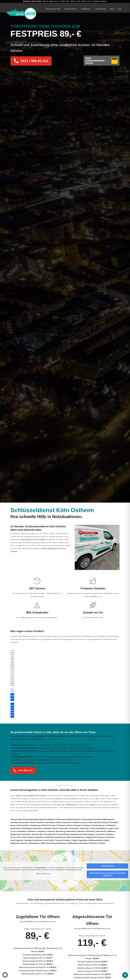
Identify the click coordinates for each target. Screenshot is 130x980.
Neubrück (27, 834)
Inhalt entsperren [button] (12, 697)
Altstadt (14, 819)
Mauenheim (72, 831)
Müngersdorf (16, 834)
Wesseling (51, 843)
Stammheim (38, 840)
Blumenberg (87, 819)
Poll (24, 837)
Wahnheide (15, 843)
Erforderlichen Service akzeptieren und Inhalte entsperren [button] (12, 710)
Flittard (44, 825)
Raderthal (49, 837)
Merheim (81, 831)
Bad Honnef (23, 819)
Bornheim (15, 822)
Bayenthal (34, 819)
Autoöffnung (86, 9)
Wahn (107, 840)
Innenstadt (74, 828)
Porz (19, 837)
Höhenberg (71, 805)
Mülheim (111, 831)
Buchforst (41, 822)
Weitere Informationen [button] (12, 690)
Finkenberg (35, 825)
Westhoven (62, 843)
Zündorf (102, 843)
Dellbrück (77, 822)
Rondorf (110, 837)
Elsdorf (105, 822)
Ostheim (110, 834)
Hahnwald (111, 825)
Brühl (59, 822)
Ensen (13, 825)
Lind (13, 831)
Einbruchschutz (71, 9)
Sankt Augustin (17, 840)
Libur (117, 828)
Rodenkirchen (79, 837)
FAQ (120, 9)
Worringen (84, 843)
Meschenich (101, 831)
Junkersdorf (85, 828)
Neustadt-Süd (64, 834)
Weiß (43, 843)
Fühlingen (61, 825)
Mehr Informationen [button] (43, 874)
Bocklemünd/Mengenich (104, 819)
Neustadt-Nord (51, 834)
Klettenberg (101, 828)
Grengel (77, 825)
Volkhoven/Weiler (96, 840)
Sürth (51, 840)
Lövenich (50, 831)
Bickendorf (61, 819)
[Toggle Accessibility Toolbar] (125, 975)
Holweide (47, 828)
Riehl (69, 837)
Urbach (67, 840)
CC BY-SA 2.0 (61, 785)
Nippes (92, 834)
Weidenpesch (34, 843)
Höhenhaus (37, 828)
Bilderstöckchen (74, 819)
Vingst (92, 805)
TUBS (56, 785)
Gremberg (86, 825)
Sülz (46, 840)
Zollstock (93, 843)
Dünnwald (93, 822)
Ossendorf (100, 834)
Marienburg (61, 831)
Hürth (55, 828)
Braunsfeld (24, 822)
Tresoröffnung (100, 9)
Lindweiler (31, 831)
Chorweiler (67, 822)
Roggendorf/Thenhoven (96, 837)
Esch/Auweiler (23, 825)
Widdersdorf (73, 843)
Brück (33, 822)
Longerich (41, 831)
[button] (5, 975)
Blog (112, 9)
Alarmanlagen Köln (53, 9)
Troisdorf (59, 840)
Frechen (52, 825)
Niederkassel (76, 834)
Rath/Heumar (60, 837)
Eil (99, 822)
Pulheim (30, 837)
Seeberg (28, 840)
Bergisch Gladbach (47, 819)
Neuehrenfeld (38, 834)
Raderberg (39, 837)
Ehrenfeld (113, 822)
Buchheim (51, 822)
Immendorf (63, 828)
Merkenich (91, 831)
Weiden (24, 843)
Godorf (70, 825)
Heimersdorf (16, 828)
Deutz (85, 822)
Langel (110, 828)
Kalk (93, 828)
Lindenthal (21, 831)
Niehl (85, 834)
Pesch (13, 837)
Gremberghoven (98, 825)
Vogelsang (83, 840)
